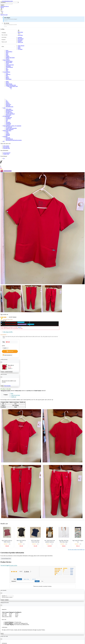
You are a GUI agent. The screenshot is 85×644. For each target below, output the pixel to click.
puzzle (7, 77)
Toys (7, 73)
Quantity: (4, 596)
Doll (7, 76)
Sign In (2, 8)
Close (2, 386)
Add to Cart (10, 351)
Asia (7, 71)
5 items (72, 570)
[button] (42, 13)
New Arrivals (4, 35)
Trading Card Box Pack (11, 85)
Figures (7, 83)
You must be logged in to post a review (9, 565)
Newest (19, 579)
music (7, 50)
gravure (7, 59)
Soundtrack (8, 66)
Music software (6, 60)
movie (19, 48)
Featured (3, 40)
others (7, 53)
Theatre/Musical (9, 67)
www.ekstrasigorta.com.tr (7, 1)
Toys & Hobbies (7, 72)
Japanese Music (9, 61)
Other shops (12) (8, 332)
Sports (7, 55)
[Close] (1, 362)
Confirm (7, 600)
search (2, 5)
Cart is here (20, 35)
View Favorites (7, 386)
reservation (4, 37)
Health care (14, 397)
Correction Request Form (6, 559)
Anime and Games (10, 65)
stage (7, 54)
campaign (4, 33)
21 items (27, 571)
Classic (7, 64)
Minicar (8, 78)
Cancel (2, 372)
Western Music (9, 62)
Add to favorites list (7, 355)
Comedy (8, 56)
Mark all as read (4, 15)
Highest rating (26, 579)
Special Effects (9, 52)
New (13, 322)
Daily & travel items (16, 395)
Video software (21, 46)
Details (19, 327)
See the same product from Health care (76, 550)
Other (3, 46)
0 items (72, 574)
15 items (72, 568)
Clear (42, 581)
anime (19, 47)
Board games (9, 79)
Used (18, 324)
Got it (2, 634)
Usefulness (34, 579)
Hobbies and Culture (10, 58)
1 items (72, 573)
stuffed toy (8, 74)
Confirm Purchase (9, 372)
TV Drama (20, 49)
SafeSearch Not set (5, 6)
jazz (7, 68)
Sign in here (20, 32)
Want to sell (4, 42)
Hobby (7, 82)
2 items (72, 571)
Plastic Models (9, 84)
